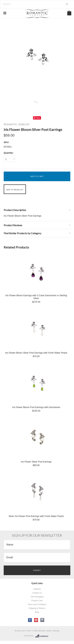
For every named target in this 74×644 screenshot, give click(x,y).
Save (38, 118)
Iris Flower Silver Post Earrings (36, 462)
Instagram (42, 620)
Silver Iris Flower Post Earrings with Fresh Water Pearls (36, 516)
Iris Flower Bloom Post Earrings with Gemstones (36, 407)
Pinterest (36, 620)
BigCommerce (43, 636)
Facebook (30, 620)
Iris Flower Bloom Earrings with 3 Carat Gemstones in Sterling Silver (36, 297)
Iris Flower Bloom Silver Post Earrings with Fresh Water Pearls (36, 353)
